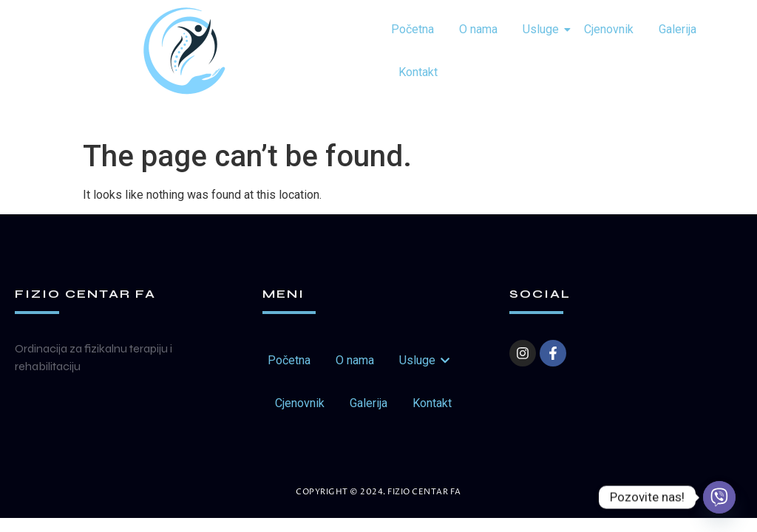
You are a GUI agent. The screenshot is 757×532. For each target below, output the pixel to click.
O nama (478, 29)
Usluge (543, 29)
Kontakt (418, 72)
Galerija (678, 29)
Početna (413, 29)
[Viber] (719, 497)
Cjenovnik (609, 29)
